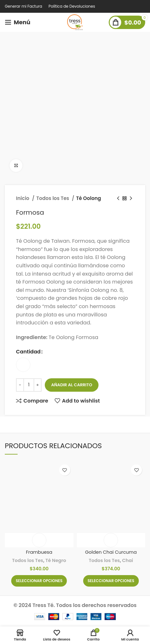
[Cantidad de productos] (29, 385)
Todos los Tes (53, 198)
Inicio (23, 198)
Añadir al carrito (72, 385)
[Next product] (131, 198)
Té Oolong (89, 198)
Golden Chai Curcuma (111, 552)
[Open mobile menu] (18, 22)
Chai (128, 560)
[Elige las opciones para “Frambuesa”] (39, 581)
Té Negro (56, 560)
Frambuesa (39, 552)
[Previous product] (118, 198)
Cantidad (28, 352)
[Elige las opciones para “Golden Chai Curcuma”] (111, 581)
